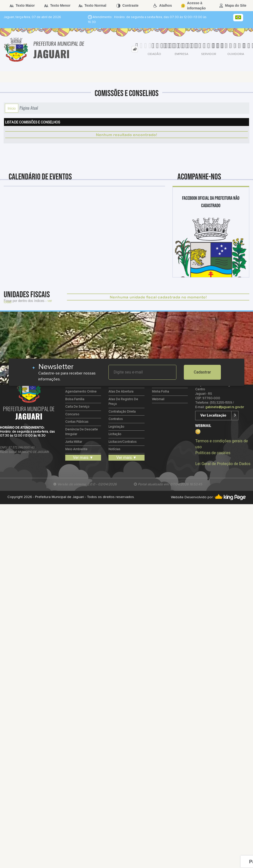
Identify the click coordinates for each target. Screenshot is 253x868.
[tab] (135, 49)
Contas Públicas (77, 422)
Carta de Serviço (77, 407)
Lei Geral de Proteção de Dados (223, 464)
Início (12, 108)
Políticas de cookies (213, 453)
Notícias (114, 449)
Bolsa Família (75, 399)
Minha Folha (160, 392)
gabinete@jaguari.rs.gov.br (225, 407)
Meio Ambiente (76, 449)
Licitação (115, 434)
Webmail (158, 399)
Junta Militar (74, 442)
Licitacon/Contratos (123, 442)
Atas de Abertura (121, 392)
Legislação (116, 427)
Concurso (72, 414)
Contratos (116, 419)
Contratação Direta (122, 412)
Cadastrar (202, 372)
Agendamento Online (81, 392)
